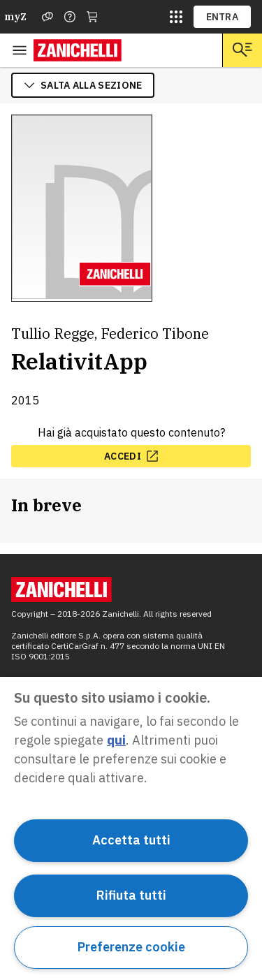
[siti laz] (176, 17)
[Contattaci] (70, 17)
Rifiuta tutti (131, 895)
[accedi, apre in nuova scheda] (131, 456)
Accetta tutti (131, 840)
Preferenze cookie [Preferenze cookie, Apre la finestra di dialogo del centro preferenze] (131, 947)
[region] (131, 828)
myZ (15, 17)
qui (116, 740)
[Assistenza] (48, 17)
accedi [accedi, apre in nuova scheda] (131, 456)
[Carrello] (92, 17)
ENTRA (223, 17)
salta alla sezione (83, 85)
